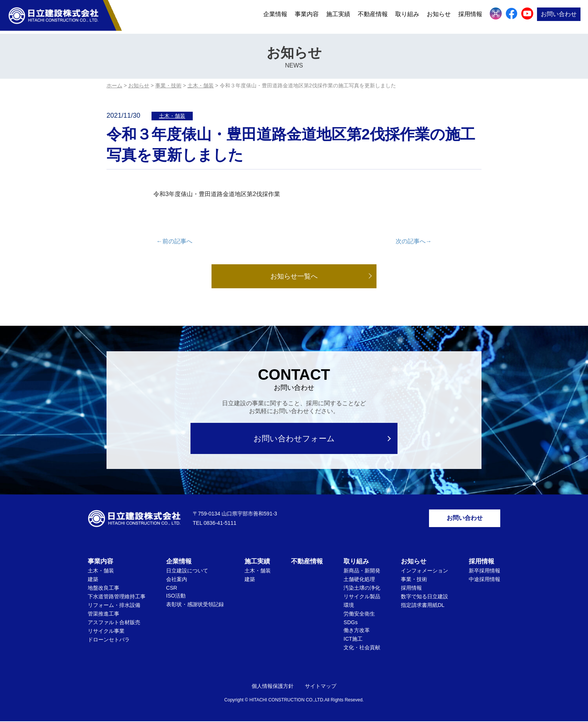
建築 (93, 580)
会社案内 (177, 580)
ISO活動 (176, 596)
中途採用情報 (484, 580)
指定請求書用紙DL (423, 606)
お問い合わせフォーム (294, 438)
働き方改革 (357, 631)
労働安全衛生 (359, 614)
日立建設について (187, 571)
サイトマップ (321, 687)
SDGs (350, 623)
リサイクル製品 (362, 597)
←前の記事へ (174, 241)
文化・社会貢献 (362, 648)
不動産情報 (373, 16)
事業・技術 (414, 580)
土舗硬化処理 (359, 580)
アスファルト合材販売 (114, 623)
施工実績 (338, 16)
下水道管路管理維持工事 (117, 597)
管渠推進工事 (103, 614)
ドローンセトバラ (109, 640)
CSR (172, 589)
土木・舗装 (172, 116)
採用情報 (470, 16)
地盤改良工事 (103, 589)
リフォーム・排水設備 (114, 606)
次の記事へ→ (414, 241)
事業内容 (307, 16)
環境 (349, 606)
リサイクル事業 (106, 632)
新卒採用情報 (484, 571)
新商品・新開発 (362, 571)
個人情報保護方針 (273, 687)
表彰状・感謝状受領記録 (195, 605)
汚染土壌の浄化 (362, 589)
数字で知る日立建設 (424, 597)
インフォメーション (424, 571)
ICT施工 (353, 640)
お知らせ (439, 16)
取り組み (407, 16)
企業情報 (275, 16)
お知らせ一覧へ (294, 276)
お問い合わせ (559, 16)
